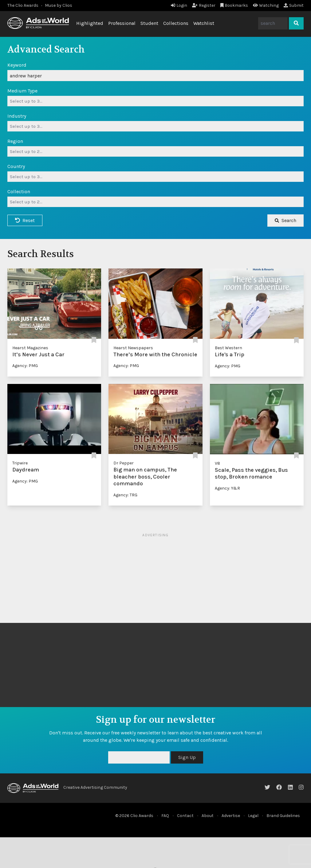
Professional (122, 23)
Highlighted (90, 23)
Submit (294, 5)
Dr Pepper (124, 463)
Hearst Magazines (30, 348)
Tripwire (20, 463)
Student (149, 23)
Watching (266, 5)
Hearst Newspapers (133, 348)
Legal (253, 816)
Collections (176, 23)
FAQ (165, 816)
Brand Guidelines (283, 816)
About (208, 816)
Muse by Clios (59, 5)
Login (179, 5)
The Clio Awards (23, 5)
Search (285, 220)
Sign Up (187, 757)
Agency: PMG (25, 366)
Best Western (228, 348)
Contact (185, 816)
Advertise (231, 816)
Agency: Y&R (227, 488)
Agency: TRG (125, 495)
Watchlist (204, 23)
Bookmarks (234, 5)
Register (204, 5)
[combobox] (155, 101)
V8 (217, 463)
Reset (25, 220)
